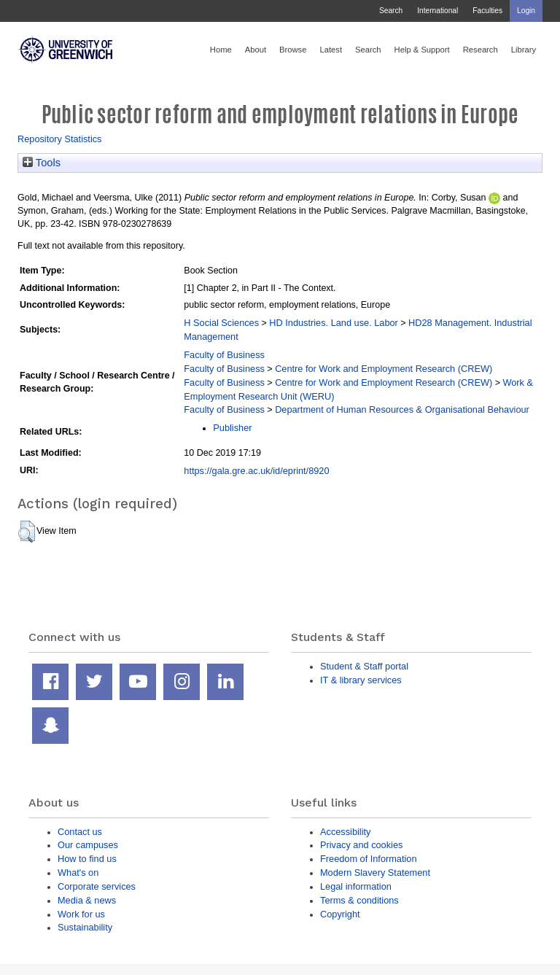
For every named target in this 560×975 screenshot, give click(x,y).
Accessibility (345, 832)
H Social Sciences (221, 323)
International (437, 11)
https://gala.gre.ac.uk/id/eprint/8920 (256, 471)
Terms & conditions (359, 900)
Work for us (81, 914)
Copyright (340, 914)
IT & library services (361, 680)
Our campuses (88, 845)
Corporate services (97, 886)
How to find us (87, 859)
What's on (78, 873)
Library (524, 50)
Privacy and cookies (361, 845)
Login (526, 11)
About (256, 50)
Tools (42, 163)
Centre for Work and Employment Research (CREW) (384, 369)
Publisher (232, 428)
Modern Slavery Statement (375, 873)
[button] (27, 532)
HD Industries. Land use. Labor (333, 323)
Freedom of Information (369, 859)
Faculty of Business (224, 355)
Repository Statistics (60, 139)
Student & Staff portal (364, 666)
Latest (331, 50)
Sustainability (85, 927)
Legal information (356, 886)
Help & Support (422, 50)
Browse (293, 50)
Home (221, 50)
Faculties (487, 11)
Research (481, 50)
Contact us (80, 832)
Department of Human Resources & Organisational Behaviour (402, 409)
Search (391, 11)
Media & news (87, 900)
